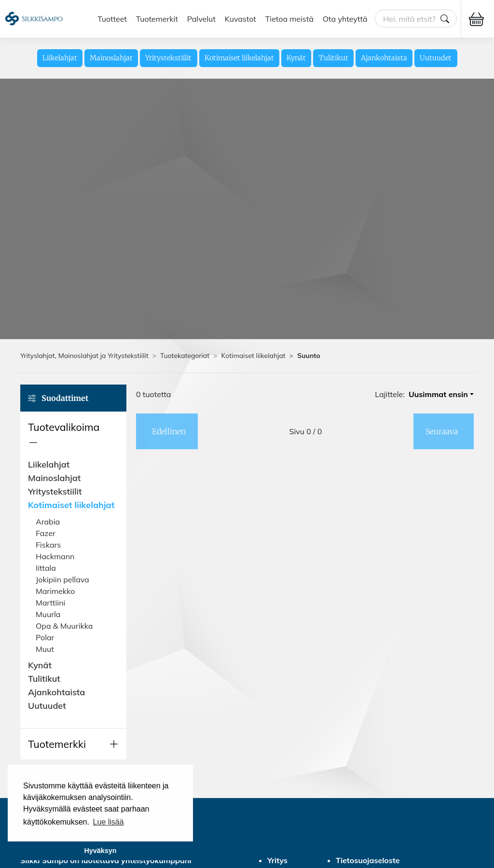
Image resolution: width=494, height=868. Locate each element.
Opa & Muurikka (64, 626)
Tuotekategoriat (185, 356)
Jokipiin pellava (62, 579)
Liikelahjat (60, 58)
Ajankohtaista (384, 58)
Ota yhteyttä (345, 19)
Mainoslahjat (111, 58)
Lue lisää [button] (109, 822)
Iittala (46, 568)
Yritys (277, 860)
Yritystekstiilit (168, 58)
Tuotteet (112, 19)
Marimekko (55, 591)
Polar (45, 637)
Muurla (48, 614)
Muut (45, 649)
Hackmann (55, 556)
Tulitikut (334, 58)
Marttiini (50, 603)
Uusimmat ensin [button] (438, 394)
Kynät (296, 58)
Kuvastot (240, 19)
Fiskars (48, 545)
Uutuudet (436, 58)
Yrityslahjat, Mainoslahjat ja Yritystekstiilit (84, 356)
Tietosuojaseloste (368, 860)
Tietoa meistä (289, 19)
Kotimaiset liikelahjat (239, 58)
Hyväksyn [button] (100, 851)
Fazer (46, 533)
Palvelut (201, 19)
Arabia (48, 522)
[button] (73, 435)
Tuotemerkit (157, 19)
